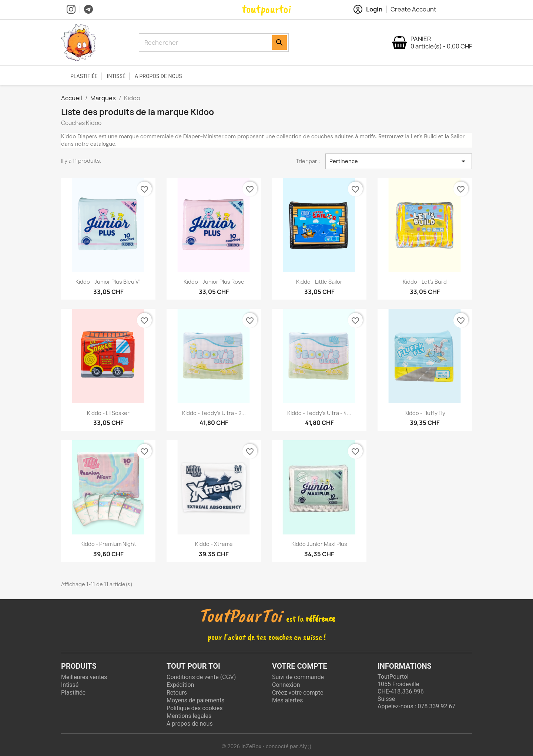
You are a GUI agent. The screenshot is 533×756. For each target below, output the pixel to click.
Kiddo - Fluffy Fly (425, 413)
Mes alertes (288, 700)
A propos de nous (158, 76)
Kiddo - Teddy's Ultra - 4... (319, 413)
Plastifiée (84, 76)
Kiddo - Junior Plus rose (214, 282)
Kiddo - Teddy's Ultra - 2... (214, 413)
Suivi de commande (298, 677)
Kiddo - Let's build (425, 282)
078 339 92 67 (436, 706)
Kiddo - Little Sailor (319, 282)
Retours (177, 693)
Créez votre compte (298, 693)
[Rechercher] (206, 43)
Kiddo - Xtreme (214, 544)
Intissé (116, 76)
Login (368, 9)
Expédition (180, 685)
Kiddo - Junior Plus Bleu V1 (108, 282)
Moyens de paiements (195, 700)
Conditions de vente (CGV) (201, 677)
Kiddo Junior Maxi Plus (319, 544)
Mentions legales (189, 716)
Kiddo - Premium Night (108, 544)
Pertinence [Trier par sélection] (399, 161)
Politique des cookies (195, 708)
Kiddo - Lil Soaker (108, 413)
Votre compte (299, 666)
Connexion (286, 685)
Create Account (413, 9)
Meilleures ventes (84, 677)
